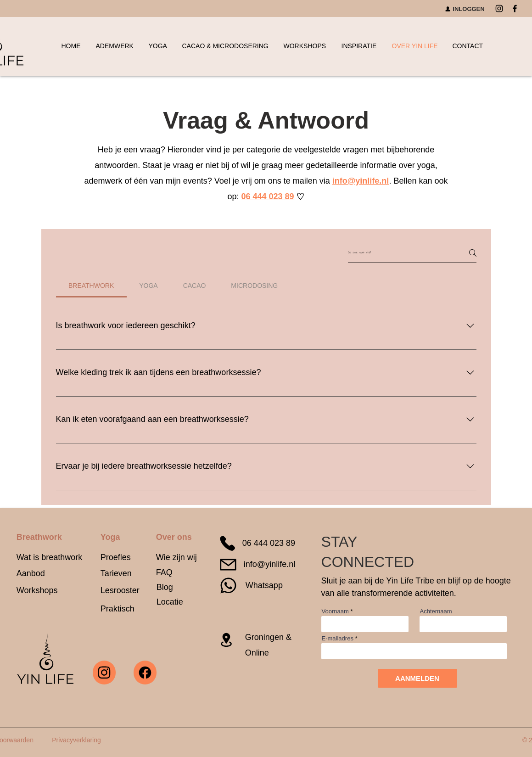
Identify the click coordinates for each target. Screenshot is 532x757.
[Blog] (166, 587)
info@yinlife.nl (361, 181)
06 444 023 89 (267, 196)
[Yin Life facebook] (145, 673)
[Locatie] (175, 603)
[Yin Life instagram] (104, 673)
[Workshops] (40, 591)
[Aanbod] (44, 574)
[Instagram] (499, 8)
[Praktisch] (126, 609)
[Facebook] (515, 8)
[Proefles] (122, 558)
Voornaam (335, 611)
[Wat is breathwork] (51, 558)
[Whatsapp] (255, 586)
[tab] (91, 286)
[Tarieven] (122, 574)
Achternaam (436, 611)
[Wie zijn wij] (176, 558)
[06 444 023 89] (259, 544)
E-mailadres (338, 638)
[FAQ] (171, 573)
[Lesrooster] (120, 591)
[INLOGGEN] (465, 9)
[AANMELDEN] (417, 678)
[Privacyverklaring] (77, 740)
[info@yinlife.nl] (259, 565)
